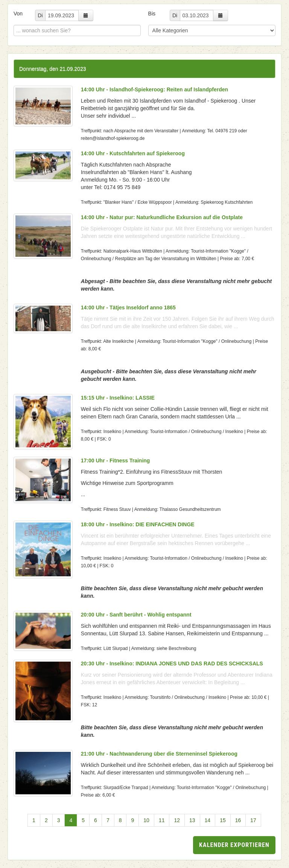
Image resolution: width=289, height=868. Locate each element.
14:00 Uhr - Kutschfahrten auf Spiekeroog (133, 153)
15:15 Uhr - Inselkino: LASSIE (118, 398)
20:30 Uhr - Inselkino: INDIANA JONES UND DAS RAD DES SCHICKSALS (172, 663)
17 (253, 820)
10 (146, 820)
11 (162, 820)
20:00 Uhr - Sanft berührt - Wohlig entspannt (136, 615)
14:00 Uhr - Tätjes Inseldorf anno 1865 (128, 308)
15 (223, 820)
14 (208, 820)
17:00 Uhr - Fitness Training (116, 461)
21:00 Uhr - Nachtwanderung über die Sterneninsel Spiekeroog (159, 754)
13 (192, 820)
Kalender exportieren (234, 845)
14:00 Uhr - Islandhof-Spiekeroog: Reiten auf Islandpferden (154, 89)
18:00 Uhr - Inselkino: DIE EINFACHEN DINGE (138, 524)
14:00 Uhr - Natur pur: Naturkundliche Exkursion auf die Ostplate (162, 217)
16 (238, 820)
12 (177, 820)
